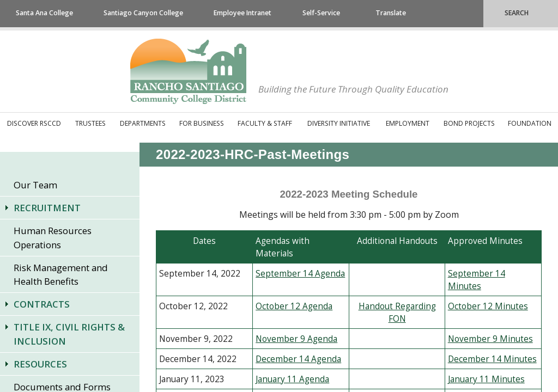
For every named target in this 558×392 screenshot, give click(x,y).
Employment (408, 123)
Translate (391, 13)
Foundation (530, 123)
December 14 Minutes (492, 359)
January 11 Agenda (292, 379)
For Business (202, 123)
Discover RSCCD (34, 123)
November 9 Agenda (296, 339)
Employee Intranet (242, 13)
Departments (143, 123)
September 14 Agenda (300, 274)
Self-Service (321, 13)
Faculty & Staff (265, 123)
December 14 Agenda (298, 359)
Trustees (90, 123)
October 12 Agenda (294, 306)
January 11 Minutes (486, 379)
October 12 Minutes (488, 306)
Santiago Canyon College (143, 13)
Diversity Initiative (339, 123)
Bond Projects (469, 123)
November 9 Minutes (490, 339)
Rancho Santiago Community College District (188, 71)
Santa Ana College (44, 13)
